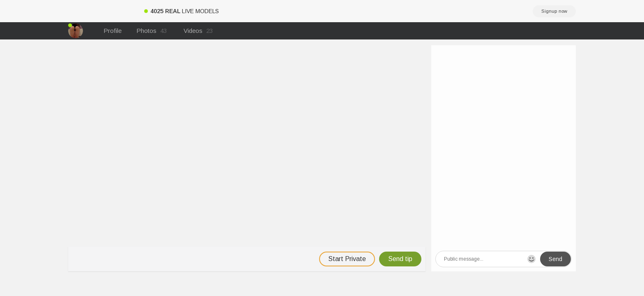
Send (555, 259)
